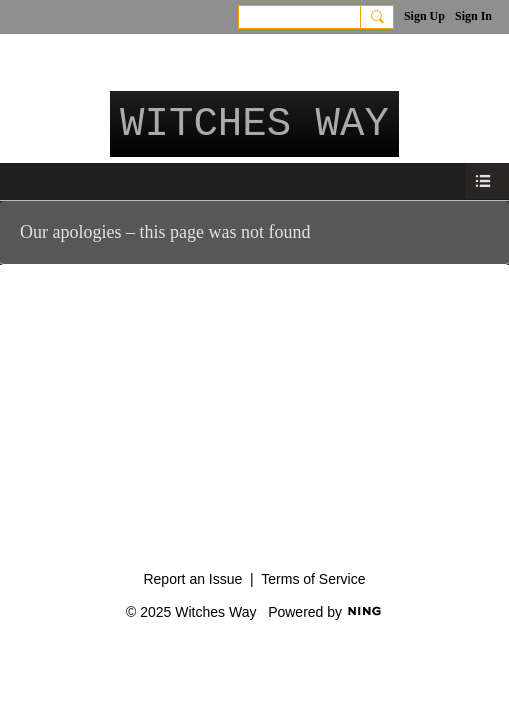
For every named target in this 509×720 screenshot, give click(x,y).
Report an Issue (192, 579)
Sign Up (424, 16)
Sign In (473, 16)
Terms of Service (313, 579)
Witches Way (254, 124)
